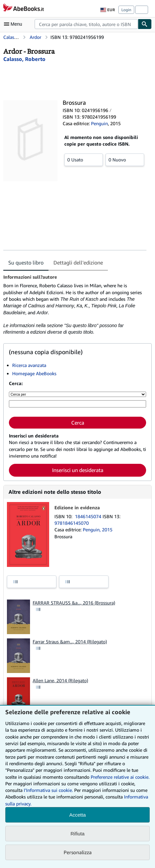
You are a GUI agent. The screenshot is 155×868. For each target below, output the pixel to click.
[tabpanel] (75, 305)
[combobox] (86, 24)
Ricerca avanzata (29, 365)
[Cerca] (145, 24)
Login (126, 10)
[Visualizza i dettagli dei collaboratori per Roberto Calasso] (24, 59)
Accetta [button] (77, 815)
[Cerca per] (77, 394)
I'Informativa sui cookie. (48, 790)
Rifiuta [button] (78, 834)
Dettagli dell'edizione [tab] (78, 263)
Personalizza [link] (78, 852)
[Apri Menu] (15, 24)
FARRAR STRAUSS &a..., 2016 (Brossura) (74, 603)
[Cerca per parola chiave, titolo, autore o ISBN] (77, 404)
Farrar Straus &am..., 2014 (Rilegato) (70, 642)
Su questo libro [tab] (26, 263)
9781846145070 (72, 523)
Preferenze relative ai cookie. (120, 777)
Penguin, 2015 (98, 530)
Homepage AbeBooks (34, 373)
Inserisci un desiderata (78, 470)
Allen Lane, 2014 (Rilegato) (60, 680)
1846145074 (89, 516)
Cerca (78, 423)
